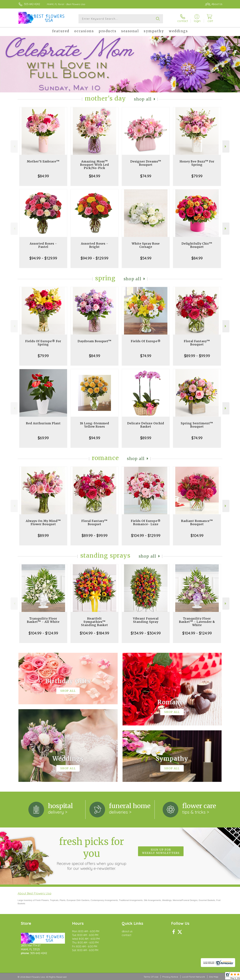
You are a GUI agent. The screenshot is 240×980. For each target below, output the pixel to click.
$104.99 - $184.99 (94, 633)
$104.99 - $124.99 (43, 633)
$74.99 (146, 176)
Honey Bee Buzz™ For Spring (197, 163)
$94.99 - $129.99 (43, 258)
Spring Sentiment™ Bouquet (197, 425)
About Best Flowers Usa (34, 893)
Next (226, 146)
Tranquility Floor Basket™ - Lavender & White (197, 622)
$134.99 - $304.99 (146, 633)
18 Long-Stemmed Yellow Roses (94, 425)
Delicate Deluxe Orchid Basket (146, 425)
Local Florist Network (194, 977)
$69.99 (43, 438)
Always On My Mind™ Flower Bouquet (43, 523)
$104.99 (197, 535)
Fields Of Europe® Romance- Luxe (146, 523)
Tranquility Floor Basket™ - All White (43, 620)
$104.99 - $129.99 (146, 535)
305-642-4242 (32, 4)
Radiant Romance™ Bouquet (197, 523)
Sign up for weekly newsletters (161, 851)
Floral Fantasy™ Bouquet (197, 343)
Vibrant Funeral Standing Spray (146, 620)
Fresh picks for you (92, 853)
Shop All (143, 99)
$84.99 (43, 176)
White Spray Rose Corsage (146, 245)
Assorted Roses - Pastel (43, 245)
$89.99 (146, 438)
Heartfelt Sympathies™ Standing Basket (95, 622)
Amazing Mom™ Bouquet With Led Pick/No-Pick (95, 165)
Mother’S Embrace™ (43, 161)
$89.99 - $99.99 (197, 356)
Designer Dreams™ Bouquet (146, 163)
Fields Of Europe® (146, 341)
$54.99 (146, 258)
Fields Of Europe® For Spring (43, 343)
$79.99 (197, 176)
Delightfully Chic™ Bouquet (197, 245)
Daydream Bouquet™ (95, 341)
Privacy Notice (170, 977)
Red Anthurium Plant (43, 423)
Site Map (214, 977)
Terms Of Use (151, 977)
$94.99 (95, 438)
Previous (14, 146)
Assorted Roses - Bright (95, 245)
